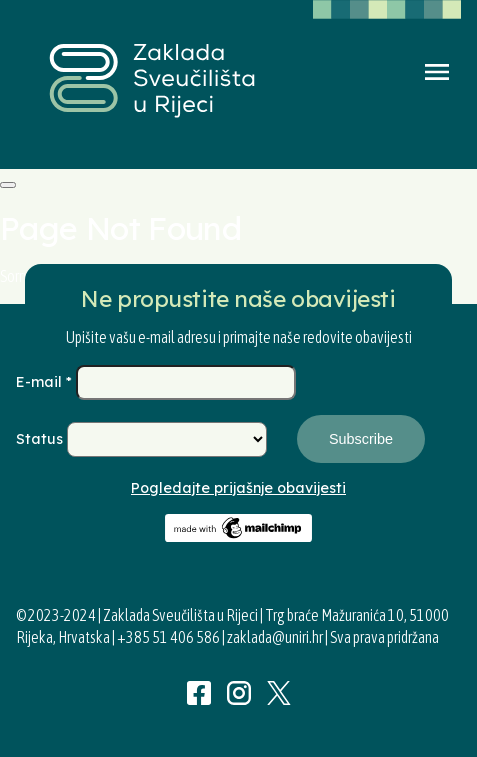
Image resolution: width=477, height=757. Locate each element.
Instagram (239, 693)
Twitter (279, 693)
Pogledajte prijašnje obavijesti (238, 488)
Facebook (199, 693)
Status (41, 439)
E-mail (46, 382)
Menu (437, 72)
